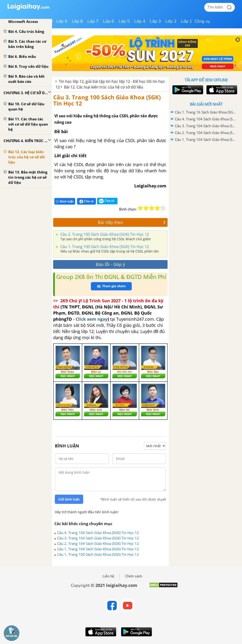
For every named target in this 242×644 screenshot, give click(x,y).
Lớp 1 (187, 21)
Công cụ (202, 21)
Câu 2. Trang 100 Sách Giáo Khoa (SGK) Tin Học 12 (104, 234)
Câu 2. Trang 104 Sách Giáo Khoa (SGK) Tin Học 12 (98, 543)
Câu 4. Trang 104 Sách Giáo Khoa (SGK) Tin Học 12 (98, 533)
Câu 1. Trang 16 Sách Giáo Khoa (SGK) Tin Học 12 (205, 112)
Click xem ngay (92, 319)
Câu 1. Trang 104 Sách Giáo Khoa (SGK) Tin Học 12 (98, 549)
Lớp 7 (93, 21)
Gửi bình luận (69, 499)
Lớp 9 (62, 21)
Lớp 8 (77, 21)
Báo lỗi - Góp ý (110, 264)
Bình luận (65, 201)
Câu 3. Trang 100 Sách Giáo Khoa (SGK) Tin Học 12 (107, 100)
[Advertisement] (206, 177)
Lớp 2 (171, 21)
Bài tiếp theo (132, 222)
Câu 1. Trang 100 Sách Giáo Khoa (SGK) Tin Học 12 (104, 247)
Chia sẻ (86, 201)
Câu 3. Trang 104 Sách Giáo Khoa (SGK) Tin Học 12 (98, 538)
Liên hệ (108, 576)
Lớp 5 (124, 21)
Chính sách (134, 576)
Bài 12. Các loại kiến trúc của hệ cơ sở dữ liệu (104, 87)
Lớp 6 (109, 21)
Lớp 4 (140, 21)
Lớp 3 (155, 21)
